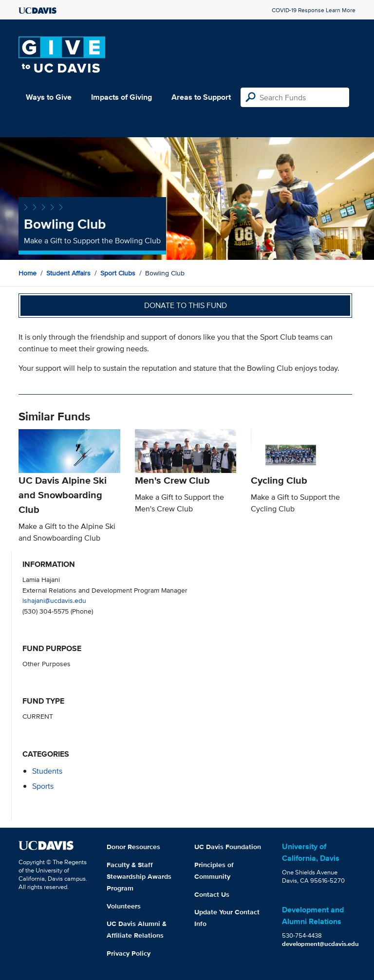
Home (28, 273)
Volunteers (124, 906)
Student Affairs (68, 273)
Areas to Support (201, 97)
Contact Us (212, 894)
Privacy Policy (129, 953)
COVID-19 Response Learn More (314, 10)
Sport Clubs (118, 273)
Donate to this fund (186, 305)
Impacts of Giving (122, 97)
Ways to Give (49, 97)
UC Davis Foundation (228, 847)
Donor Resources (133, 847)
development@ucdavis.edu (320, 944)
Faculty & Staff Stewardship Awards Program (139, 876)
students (47, 771)
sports (43, 786)
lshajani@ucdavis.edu (54, 600)
